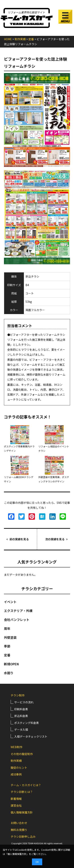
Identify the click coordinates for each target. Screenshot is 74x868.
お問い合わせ (19, 823)
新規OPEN (11, 664)
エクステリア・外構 (18, 611)
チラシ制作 (18, 695)
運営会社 (16, 805)
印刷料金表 (21, 709)
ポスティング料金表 (27, 723)
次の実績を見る (56, 539)
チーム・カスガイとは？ (26, 785)
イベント (10, 602)
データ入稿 (21, 730)
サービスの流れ (24, 702)
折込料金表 (21, 716)
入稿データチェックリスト (31, 736)
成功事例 (16, 774)
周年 (7, 628)
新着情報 (16, 799)
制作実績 (16, 761)
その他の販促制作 (22, 754)
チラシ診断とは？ (22, 792)
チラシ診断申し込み (23, 836)
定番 (7, 655)
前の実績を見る (18, 539)
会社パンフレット (17, 620)
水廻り (9, 673)
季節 (7, 646)
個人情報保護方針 (22, 812)
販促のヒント (19, 768)
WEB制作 (16, 747)
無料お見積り (19, 830)
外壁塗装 (10, 637)
